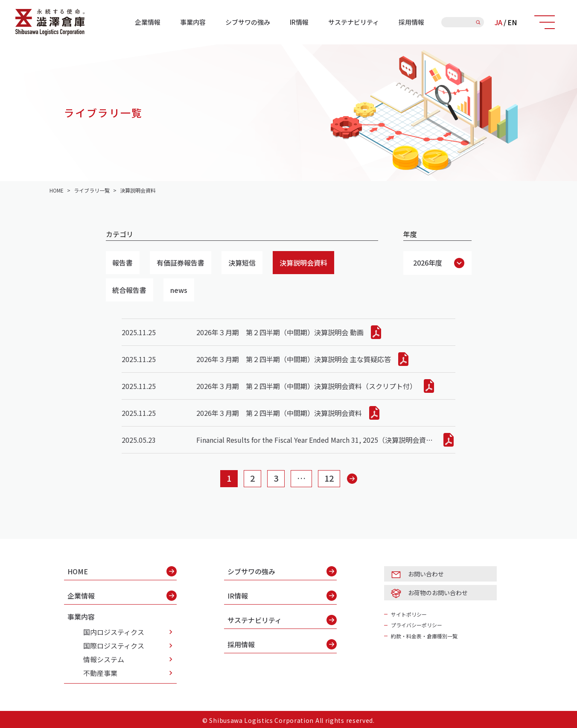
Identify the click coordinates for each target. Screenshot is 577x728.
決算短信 (242, 263)
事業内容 (193, 22)
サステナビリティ (354, 22)
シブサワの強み (248, 22)
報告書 (123, 263)
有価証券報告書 (181, 263)
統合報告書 (130, 290)
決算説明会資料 (304, 263)
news (179, 290)
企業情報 (148, 22)
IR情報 (299, 22)
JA (498, 22)
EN (512, 22)
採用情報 (411, 22)
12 (329, 478)
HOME (122, 571)
